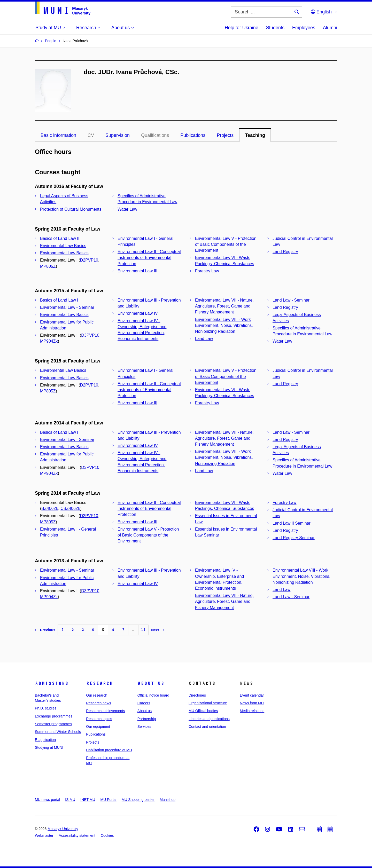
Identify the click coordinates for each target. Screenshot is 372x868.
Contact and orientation (207, 727)
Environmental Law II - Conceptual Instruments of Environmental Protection (149, 258)
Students (275, 28)
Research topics (99, 719)
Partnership (147, 719)
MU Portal (108, 800)
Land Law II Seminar (292, 523)
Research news (99, 703)
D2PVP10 (89, 260)
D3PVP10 (90, 335)
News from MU (252, 703)
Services (144, 727)
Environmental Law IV (138, 313)
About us (151, 683)
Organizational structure (208, 703)
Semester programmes (53, 724)
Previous (45, 630)
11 (143, 630)
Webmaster (44, 835)
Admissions (52, 683)
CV (91, 135)
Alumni (330, 28)
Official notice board (153, 695)
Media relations (252, 711)
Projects (225, 135)
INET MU (88, 800)
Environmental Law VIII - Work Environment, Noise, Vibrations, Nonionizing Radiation (224, 325)
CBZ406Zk (70, 508)
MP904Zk (49, 341)
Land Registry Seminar (294, 538)
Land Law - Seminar (291, 300)
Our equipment (98, 727)
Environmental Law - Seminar (67, 307)
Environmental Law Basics (64, 253)
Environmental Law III (137, 271)
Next (158, 630)
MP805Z (48, 266)
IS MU (70, 800)
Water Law (127, 209)
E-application (45, 740)
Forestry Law (207, 271)
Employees (304, 28)
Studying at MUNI (49, 747)
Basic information (58, 135)
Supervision (118, 135)
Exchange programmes (54, 716)
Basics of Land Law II (60, 238)
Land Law (204, 339)
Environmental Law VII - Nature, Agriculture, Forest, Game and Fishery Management (224, 306)
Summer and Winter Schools (58, 732)
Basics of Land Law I (59, 300)
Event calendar (252, 695)
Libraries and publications (209, 719)
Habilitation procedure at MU (109, 750)
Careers (144, 703)
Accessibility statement (77, 835)
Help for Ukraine (242, 28)
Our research (97, 695)
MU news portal (47, 800)
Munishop (168, 800)
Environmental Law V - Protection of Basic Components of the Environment (226, 244)
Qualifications (155, 135)
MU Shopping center (138, 800)
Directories (197, 695)
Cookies (107, 835)
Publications (193, 135)
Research (99, 683)
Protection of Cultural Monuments (71, 209)
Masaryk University (63, 829)
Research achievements (105, 711)
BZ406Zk (50, 508)
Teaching (255, 135)
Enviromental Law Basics (63, 246)
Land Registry (285, 252)
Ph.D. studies (46, 708)
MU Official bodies (203, 711)
